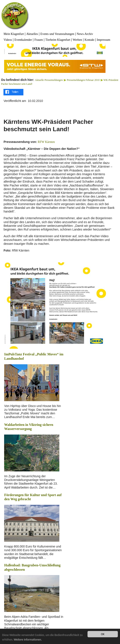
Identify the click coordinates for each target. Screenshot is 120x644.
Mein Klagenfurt (14, 34)
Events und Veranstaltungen (57, 34)
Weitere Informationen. (28, 640)
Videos (8, 40)
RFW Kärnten (46, 142)
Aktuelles (32, 34)
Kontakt (89, 40)
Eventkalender (23, 40)
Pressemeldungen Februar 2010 (83, 80)
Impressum (104, 40)
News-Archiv (85, 34)
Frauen (39, 40)
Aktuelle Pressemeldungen (49, 80)
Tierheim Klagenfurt (58, 40)
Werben (77, 40)
